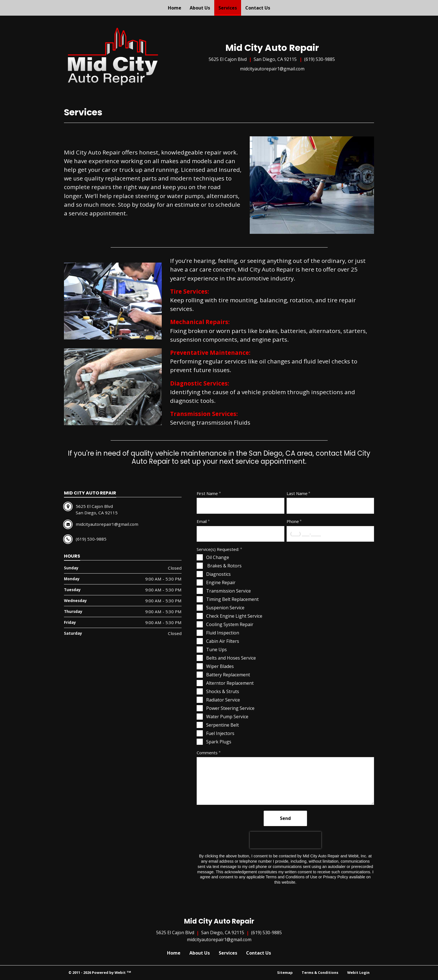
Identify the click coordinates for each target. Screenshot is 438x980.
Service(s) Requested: (218, 549)
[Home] (113, 56)
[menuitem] (175, 8)
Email (202, 521)
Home (175, 8)
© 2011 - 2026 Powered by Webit (100, 973)
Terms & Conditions (320, 972)
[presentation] (285, 840)
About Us (200, 8)
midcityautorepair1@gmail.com (272, 69)
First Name (207, 493)
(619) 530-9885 (320, 59)
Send (285, 818)
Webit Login (358, 972)
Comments (207, 753)
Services (230, 6)
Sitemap (285, 972)
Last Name (297, 493)
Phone (293, 521)
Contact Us (258, 8)
